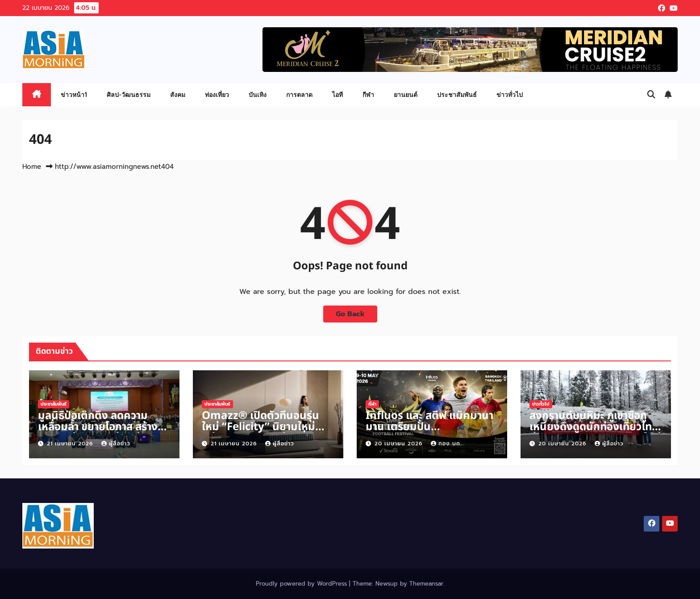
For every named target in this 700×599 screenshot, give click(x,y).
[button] (651, 95)
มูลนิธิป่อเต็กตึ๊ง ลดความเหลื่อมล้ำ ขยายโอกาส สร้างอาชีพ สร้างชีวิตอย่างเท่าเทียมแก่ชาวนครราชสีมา (103, 433)
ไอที (337, 94)
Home (32, 167)
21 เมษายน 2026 (71, 444)
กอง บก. (446, 444)
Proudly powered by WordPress (302, 584)
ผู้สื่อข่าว (116, 444)
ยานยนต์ (406, 94)
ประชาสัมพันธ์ (457, 94)
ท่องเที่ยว (217, 94)
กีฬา (368, 94)
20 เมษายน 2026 (400, 444)
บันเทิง (258, 94)
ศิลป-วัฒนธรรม (129, 94)
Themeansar (426, 584)
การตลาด (299, 94)
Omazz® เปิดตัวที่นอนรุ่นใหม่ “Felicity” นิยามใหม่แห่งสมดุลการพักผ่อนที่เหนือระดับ (266, 433)
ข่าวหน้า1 (74, 94)
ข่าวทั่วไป (510, 94)
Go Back (350, 314)
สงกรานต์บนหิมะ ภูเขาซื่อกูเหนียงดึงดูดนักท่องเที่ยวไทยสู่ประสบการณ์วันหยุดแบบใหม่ (595, 427)
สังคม (178, 94)
